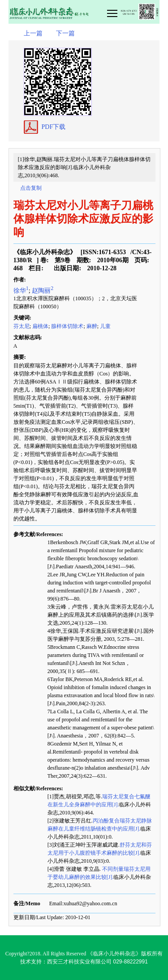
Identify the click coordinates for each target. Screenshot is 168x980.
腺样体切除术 (67, 326)
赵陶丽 (43, 290)
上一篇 (33, 33)
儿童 (105, 326)
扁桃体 (40, 326)
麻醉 (92, 326)
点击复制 (31, 188)
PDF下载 (54, 127)
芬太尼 (22, 326)
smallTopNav (132, 13)
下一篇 (65, 33)
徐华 (21, 290)
